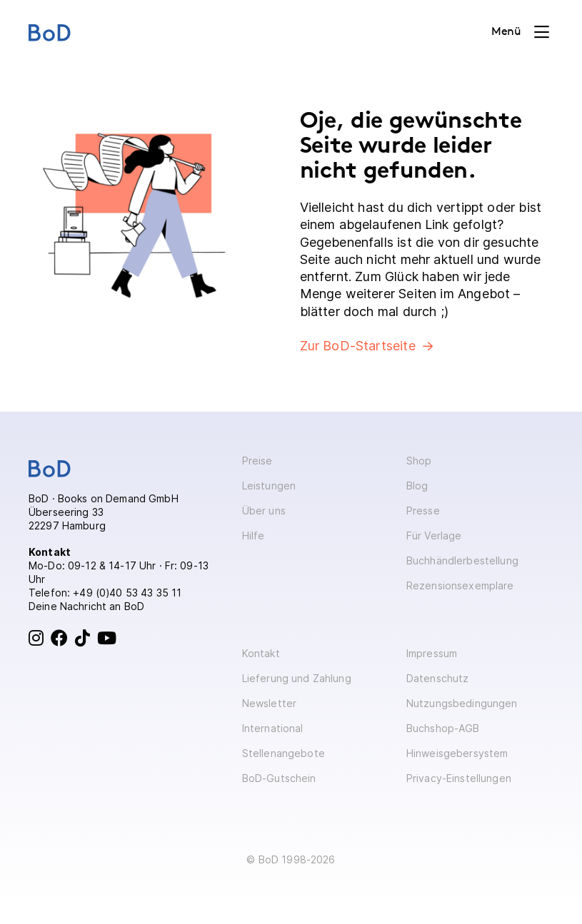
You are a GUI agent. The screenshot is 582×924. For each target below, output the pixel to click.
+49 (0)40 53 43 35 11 (127, 593)
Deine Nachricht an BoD (86, 606)
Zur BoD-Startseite (358, 346)
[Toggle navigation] (520, 32)
